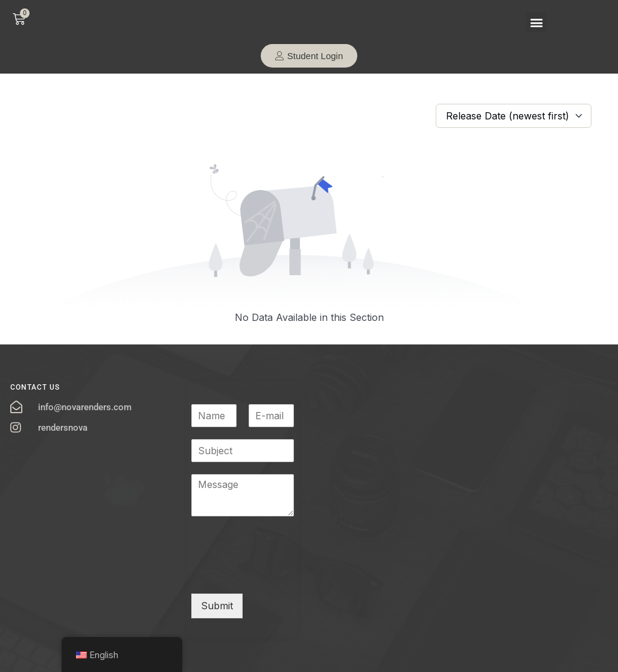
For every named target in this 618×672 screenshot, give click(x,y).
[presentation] (283, 574)
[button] (536, 22)
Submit (217, 606)
